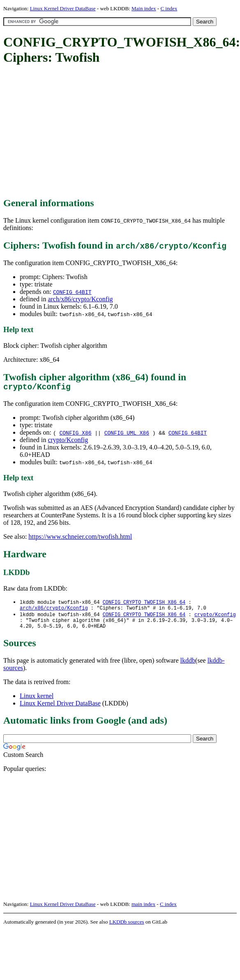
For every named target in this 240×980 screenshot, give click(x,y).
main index (143, 911)
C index (169, 8)
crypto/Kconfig (68, 442)
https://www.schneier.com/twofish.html (80, 539)
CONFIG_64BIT (72, 292)
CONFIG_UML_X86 (127, 435)
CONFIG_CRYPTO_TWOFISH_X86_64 (144, 604)
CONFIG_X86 (75, 435)
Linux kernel (37, 702)
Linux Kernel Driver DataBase (63, 8)
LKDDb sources (127, 928)
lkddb (188, 667)
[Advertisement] (103, 132)
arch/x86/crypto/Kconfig (80, 299)
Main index (144, 8)
